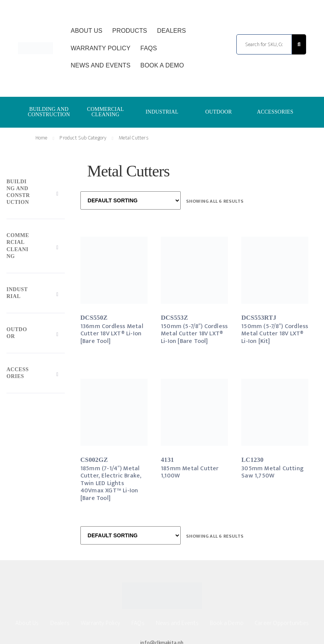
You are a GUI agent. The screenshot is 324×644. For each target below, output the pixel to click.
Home (42, 138)
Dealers (172, 31)
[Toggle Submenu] (36, 194)
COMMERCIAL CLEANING (105, 112)
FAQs (148, 48)
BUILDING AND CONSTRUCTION (49, 112)
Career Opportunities (282, 623)
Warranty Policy (101, 48)
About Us (87, 31)
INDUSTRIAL (162, 112)
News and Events (101, 65)
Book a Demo (162, 65)
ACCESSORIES (275, 112)
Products (130, 31)
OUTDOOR (218, 112)
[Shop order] (131, 200)
